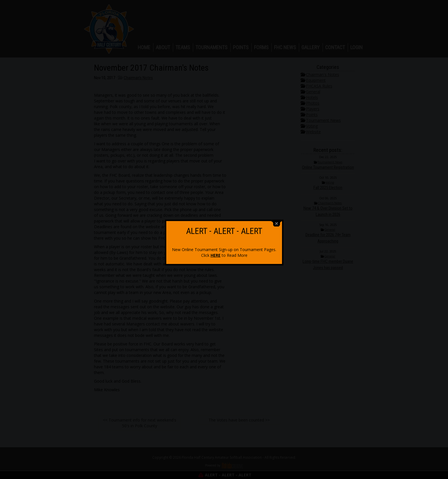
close (277, 218)
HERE (216, 250)
